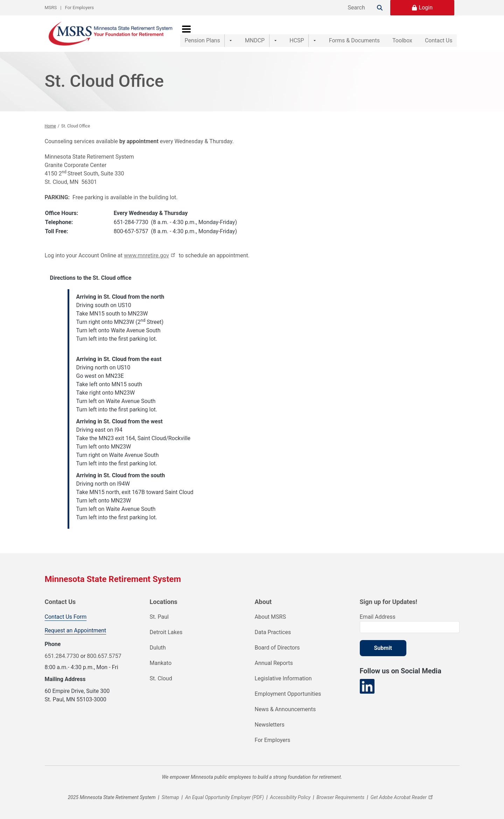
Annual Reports (274, 663)
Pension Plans (202, 33)
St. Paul (159, 617)
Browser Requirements (340, 797)
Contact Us (439, 33)
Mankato (161, 663)
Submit (383, 648)
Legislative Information (283, 678)
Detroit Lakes (166, 632)
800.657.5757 (104, 656)
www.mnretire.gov (151, 255)
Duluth (158, 648)
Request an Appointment (76, 630)
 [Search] (380, 8)
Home (50, 126)
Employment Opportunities (288, 694)
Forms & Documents (340, 33)
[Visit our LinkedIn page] (367, 686)
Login (426, 8)
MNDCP (250, 33)
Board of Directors (277, 648)
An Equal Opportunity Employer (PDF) (225, 797)
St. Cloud (161, 678)
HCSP (287, 33)
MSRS (51, 8)
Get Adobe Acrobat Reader (402, 797)
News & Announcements (285, 709)
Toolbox (395, 33)
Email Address (378, 617)
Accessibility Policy (290, 797)
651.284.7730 (62, 656)
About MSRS (270, 617)
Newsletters (270, 725)
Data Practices (273, 632)
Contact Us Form (66, 617)
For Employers (80, 8)
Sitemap (170, 797)
